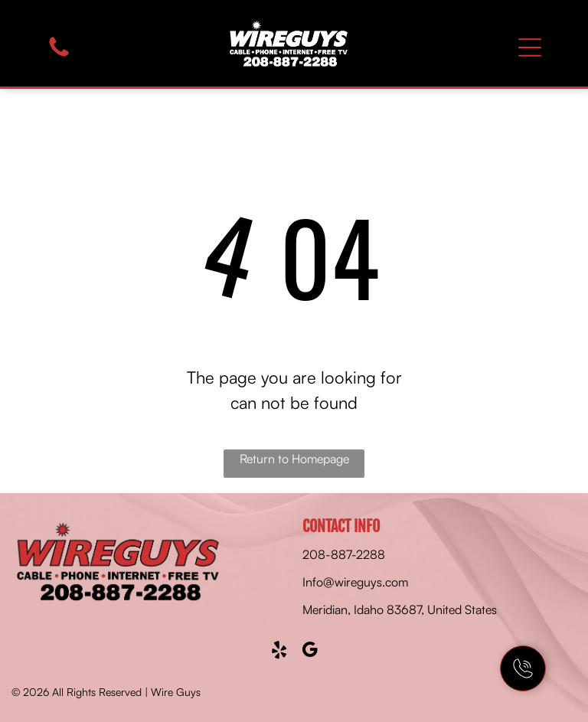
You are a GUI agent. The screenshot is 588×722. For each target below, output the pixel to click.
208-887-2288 (344, 554)
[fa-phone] (59, 55)
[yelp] (279, 652)
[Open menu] (530, 47)
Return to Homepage (294, 459)
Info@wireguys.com (355, 582)
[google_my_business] (310, 652)
